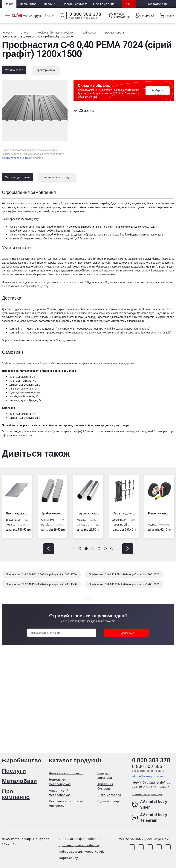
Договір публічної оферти (79, 845)
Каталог (9, 4)
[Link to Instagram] (141, 847)
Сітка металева (109, 795)
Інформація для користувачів (82, 852)
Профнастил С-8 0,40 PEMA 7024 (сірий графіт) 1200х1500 (41, 584)
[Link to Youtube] (168, 847)
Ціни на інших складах (57, 177)
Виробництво (27, 4)
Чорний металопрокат (66, 773)
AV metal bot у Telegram (150, 818)
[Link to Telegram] (150, 847)
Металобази (20, 781)
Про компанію (16, 794)
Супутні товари (109, 801)
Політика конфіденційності (80, 839)
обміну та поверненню (15, 158)
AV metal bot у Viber (150, 804)
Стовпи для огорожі (124, 513)
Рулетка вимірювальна (159, 513)
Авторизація (148, 15)
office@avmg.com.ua (148, 776)
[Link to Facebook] (132, 847)
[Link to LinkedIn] (159, 847)
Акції (129, 4)
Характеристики (45, 70)
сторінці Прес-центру (36, 286)
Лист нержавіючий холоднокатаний (17, 513)
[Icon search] (62, 15)
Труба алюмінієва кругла (88, 513)
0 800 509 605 (147, 766)
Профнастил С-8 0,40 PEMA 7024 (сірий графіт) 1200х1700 (41, 574)
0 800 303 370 (85, 14)
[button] (49, 549)
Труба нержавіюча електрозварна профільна (53, 513)
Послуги (50, 4)
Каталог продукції (75, 760)
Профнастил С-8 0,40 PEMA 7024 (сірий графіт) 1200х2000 (124, 584)
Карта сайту (69, 858)
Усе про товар (14, 70)
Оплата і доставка (75, 4)
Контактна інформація (147, 794)
